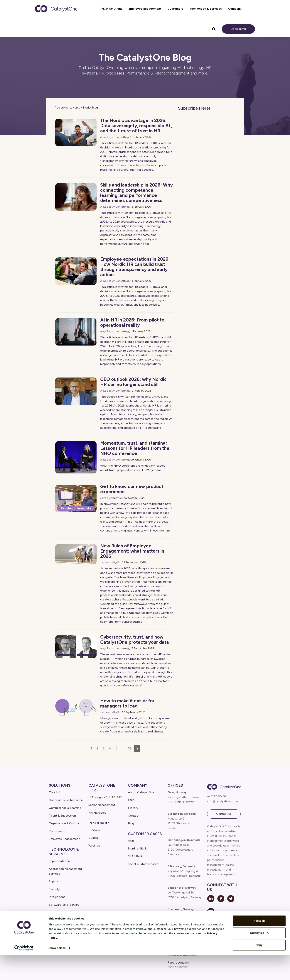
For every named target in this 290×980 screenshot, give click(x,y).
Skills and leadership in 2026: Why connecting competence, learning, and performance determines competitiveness (136, 193)
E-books (94, 830)
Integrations (57, 897)
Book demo (238, 29)
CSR (131, 800)
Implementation (59, 861)
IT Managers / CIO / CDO (105, 797)
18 (130, 748)
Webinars (94, 846)
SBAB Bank (135, 856)
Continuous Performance (66, 800)
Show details (57, 973)
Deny (259, 970)
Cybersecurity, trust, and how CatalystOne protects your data (135, 639)
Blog (131, 823)
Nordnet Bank (137, 848)
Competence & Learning (65, 808)
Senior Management (102, 805)
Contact (134, 816)
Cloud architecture (61, 912)
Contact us (224, 814)
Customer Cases (145, 834)
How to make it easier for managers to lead (127, 703)
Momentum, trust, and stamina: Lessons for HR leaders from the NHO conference (135, 448)
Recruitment (57, 831)
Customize (259, 958)
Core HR (55, 792)
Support (54, 881)
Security (54, 889)
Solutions (60, 785)
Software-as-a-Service (64, 905)
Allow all (259, 946)
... (123, 748)
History (133, 808)
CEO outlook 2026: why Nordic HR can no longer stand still (133, 382)
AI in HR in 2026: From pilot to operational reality (132, 322)
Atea (131, 841)
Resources (99, 823)
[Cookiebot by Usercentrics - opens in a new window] (24, 973)
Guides (93, 838)
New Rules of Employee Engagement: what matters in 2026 (132, 551)
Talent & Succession (62, 816)
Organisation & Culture (64, 823)
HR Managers (97, 813)
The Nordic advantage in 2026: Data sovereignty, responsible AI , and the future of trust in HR (136, 126)
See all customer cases (143, 864)
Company (138, 785)
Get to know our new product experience (132, 489)
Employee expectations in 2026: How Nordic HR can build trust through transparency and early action (135, 267)
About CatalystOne (141, 792)
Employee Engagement (64, 839)
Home (76, 108)
